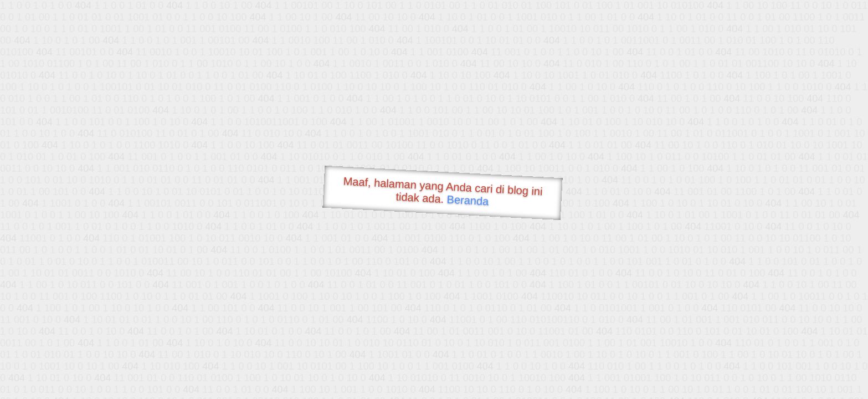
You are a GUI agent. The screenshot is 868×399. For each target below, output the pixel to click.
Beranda (468, 200)
